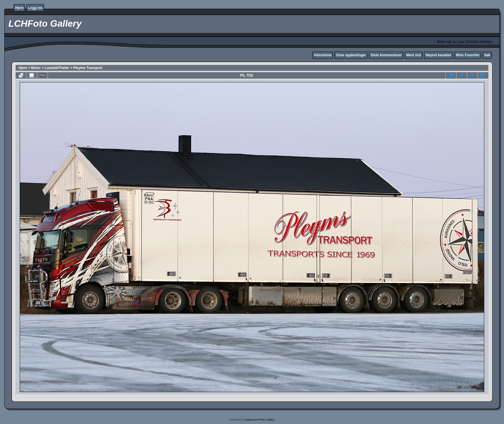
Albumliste (323, 55)
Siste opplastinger (351, 55)
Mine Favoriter (468, 55)
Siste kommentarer (386, 55)
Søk (487, 55)
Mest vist (414, 55)
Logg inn (35, 8)
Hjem (19, 8)
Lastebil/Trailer (57, 68)
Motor (36, 68)
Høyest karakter (438, 55)
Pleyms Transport (88, 68)
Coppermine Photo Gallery (259, 420)
